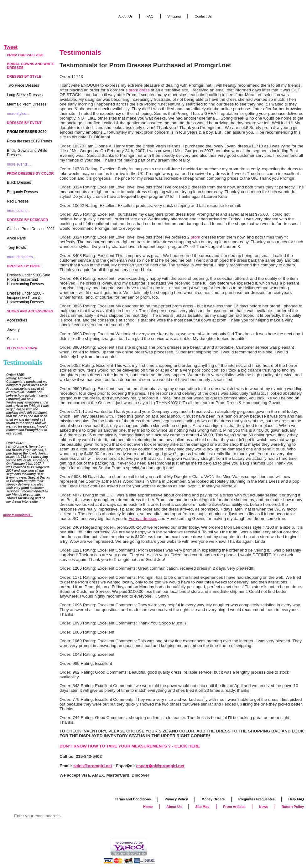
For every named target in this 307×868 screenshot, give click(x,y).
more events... (19, 164)
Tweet (11, 47)
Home (148, 807)
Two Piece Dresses (23, 85)
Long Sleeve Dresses (25, 95)
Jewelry (13, 330)
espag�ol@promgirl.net (160, 766)
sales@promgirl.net (93, 766)
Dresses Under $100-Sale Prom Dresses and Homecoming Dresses (29, 280)
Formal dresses (143, 519)
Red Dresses (18, 201)
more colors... (18, 211)
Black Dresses (19, 182)
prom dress (139, 90)
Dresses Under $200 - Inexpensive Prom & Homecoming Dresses (25, 298)
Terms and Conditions (133, 799)
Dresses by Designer (27, 220)
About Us (125, 16)
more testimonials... (18, 515)
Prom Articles (234, 807)
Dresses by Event (24, 123)
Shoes (12, 339)
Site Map (202, 807)
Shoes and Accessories (30, 311)
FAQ (150, 16)
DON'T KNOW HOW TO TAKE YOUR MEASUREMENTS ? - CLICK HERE (130, 746)
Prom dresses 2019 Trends (29, 141)
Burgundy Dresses (22, 192)
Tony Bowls (16, 248)
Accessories (17, 320)
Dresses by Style (24, 76)
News (264, 807)
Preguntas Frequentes (257, 799)
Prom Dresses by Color (30, 173)
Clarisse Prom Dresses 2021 (31, 229)
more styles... (18, 114)
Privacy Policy (176, 799)
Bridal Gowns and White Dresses (31, 66)
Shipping (174, 16)
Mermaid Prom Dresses (27, 104)
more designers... (21, 257)
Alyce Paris (16, 238)
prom (195, 237)
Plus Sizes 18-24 (22, 348)
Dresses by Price (24, 266)
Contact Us (203, 16)
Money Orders (213, 799)
